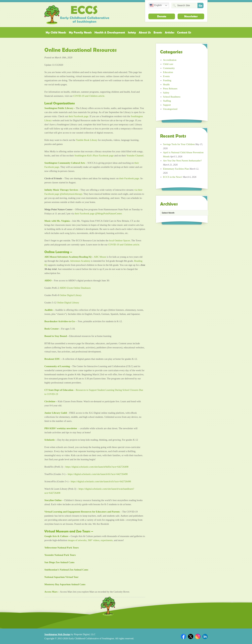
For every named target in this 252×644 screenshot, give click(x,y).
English (156, 5)
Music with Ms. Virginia (57, 221)
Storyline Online (53, 500)
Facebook (183, 636)
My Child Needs (56, 32)
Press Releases (170, 89)
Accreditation (170, 60)
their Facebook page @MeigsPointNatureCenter (98, 214)
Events (158, 32)
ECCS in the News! (173, 177)
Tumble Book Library (87, 140)
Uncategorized (170, 109)
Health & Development (110, 32)
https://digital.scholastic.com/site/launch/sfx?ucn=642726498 (101, 481)
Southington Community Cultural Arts (65, 163)
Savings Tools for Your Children (179, 144)
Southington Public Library (59, 108)
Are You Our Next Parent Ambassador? (182, 161)
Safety (132, 32)
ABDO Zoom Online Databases (75, 288)
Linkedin (205, 636)
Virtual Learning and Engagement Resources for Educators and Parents (82, 512)
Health (166, 84)
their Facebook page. (130, 178)
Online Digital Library (71, 295)
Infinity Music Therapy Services (61, 190)
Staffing (167, 101)
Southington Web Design (57, 634)
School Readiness (172, 97)
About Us (145, 32)
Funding (167, 80)
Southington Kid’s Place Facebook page (94, 156)
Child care (168, 64)
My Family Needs (80, 32)
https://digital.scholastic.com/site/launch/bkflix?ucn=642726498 (97, 467)
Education (168, 72)
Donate (162, 16)
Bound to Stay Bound (56, 336)
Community (169, 68)
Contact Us (184, 32)
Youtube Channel (135, 156)
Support (167, 105)
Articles (170, 32)
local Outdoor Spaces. (120, 240)
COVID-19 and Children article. (89, 96)
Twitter (191, 636)
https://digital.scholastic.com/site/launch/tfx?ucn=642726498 (98, 474)
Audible (49, 310)
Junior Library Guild (56, 413)
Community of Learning (57, 366)
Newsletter (191, 16)
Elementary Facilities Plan (176, 169)
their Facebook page (79, 116)
